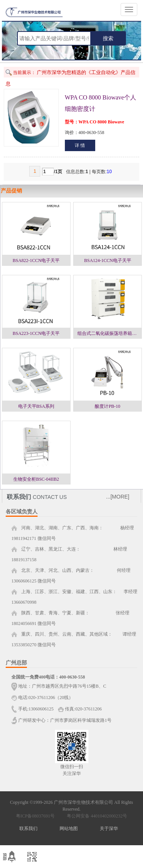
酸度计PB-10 (108, 406)
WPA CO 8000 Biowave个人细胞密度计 (101, 103)
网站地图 (69, 829)
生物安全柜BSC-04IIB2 (36, 479)
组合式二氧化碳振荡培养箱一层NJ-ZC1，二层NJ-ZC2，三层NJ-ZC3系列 (109, 333)
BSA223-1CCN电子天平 (36, 333)
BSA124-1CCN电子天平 (108, 260)
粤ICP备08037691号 (35, 816)
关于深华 (109, 829)
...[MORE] (118, 497)
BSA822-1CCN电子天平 (36, 260)
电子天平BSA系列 (36, 406)
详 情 (80, 145)
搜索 (108, 38)
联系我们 (28, 829)
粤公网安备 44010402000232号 (95, 816)
